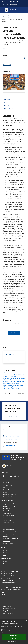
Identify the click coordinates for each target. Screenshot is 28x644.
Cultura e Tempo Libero (9, 506)
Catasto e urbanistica (8, 515)
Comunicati (6, 553)
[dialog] (14, 632)
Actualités (13, 16)
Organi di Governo (8, 483)
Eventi (5, 564)
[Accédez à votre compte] (4, 4)
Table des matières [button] (9, 95)
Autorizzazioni (7, 541)
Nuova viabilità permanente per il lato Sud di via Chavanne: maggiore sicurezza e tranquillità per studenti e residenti (13, 387)
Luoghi (5, 562)
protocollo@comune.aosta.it (8, 582)
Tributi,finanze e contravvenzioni (11, 534)
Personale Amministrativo (10, 494)
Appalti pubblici (7, 513)
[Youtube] (11, 476)
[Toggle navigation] (3, 10)
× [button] (26, 621)
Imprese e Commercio (9, 511)
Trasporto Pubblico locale (9, 522)
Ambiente (6, 536)
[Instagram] (15, 476)
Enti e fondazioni (7, 490)
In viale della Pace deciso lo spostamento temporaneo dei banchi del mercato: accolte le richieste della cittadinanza (14, 375)
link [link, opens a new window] (6, 632)
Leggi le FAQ (6, 611)
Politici (5, 492)
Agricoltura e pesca (8, 543)
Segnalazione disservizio (9, 609)
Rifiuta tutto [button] (14, 639)
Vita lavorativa (7, 508)
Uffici (5, 487)
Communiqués (5, 18)
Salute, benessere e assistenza (11, 539)
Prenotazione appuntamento (10, 606)
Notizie (5, 550)
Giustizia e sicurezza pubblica (10, 532)
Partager (6, 49)
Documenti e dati (7, 497)
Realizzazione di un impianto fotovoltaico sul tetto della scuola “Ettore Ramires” (13, 382)
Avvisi (5, 555)
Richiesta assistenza (8, 613)
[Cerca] (25, 10)
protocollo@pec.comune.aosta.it (12, 579)
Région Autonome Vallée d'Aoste (10, 1)
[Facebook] (3, 476)
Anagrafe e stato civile (9, 504)
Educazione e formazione (9, 529)
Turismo (5, 518)
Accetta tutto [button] (14, 635)
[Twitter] (7, 476)
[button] (14, 642)
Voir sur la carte (14, 333)
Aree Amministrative (8, 485)
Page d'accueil (5, 16)
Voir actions (7, 52)
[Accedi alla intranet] (13, 4)
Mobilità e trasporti (8, 520)
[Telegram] (18, 476)
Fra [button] (7, 4)
